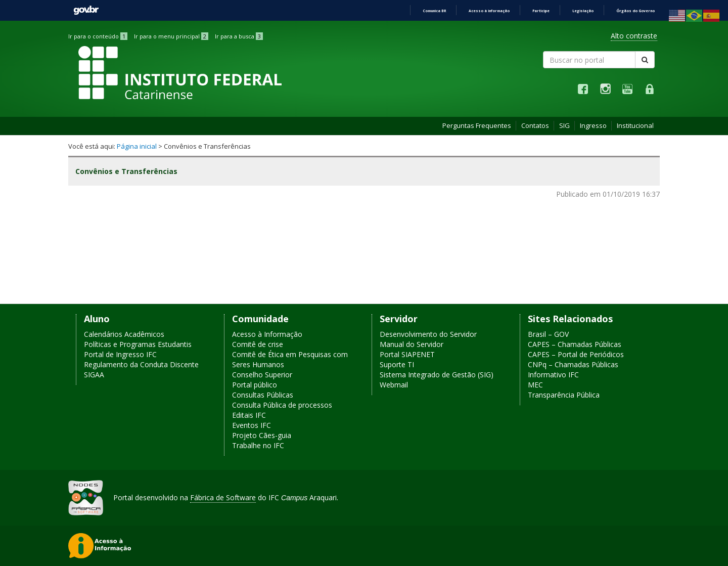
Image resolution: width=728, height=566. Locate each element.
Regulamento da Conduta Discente (141, 364)
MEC (535, 385)
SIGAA (94, 375)
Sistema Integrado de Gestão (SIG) (437, 375)
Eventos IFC (252, 425)
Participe (541, 11)
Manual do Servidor (412, 344)
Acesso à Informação (267, 334)
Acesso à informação (489, 11)
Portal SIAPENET (407, 354)
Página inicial (137, 146)
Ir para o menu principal (171, 36)
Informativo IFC (553, 375)
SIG (564, 125)
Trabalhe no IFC (258, 445)
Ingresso (593, 125)
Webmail (394, 385)
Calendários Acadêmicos (124, 334)
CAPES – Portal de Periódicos (576, 354)
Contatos (535, 125)
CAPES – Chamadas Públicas (575, 344)
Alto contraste (634, 36)
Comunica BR (434, 11)
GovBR (86, 10)
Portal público (255, 385)
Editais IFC (249, 415)
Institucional (635, 125)
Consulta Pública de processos (282, 405)
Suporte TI (397, 364)
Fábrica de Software (223, 497)
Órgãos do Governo (635, 11)
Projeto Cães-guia (262, 435)
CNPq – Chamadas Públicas (573, 364)
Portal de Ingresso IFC (120, 354)
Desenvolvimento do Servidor (428, 334)
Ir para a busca (239, 36)
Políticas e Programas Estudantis (138, 344)
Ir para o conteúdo (98, 36)
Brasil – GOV (548, 334)
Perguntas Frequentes (477, 125)
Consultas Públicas (263, 395)
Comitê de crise (258, 344)
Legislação (583, 11)
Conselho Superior (262, 375)
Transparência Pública (564, 395)
